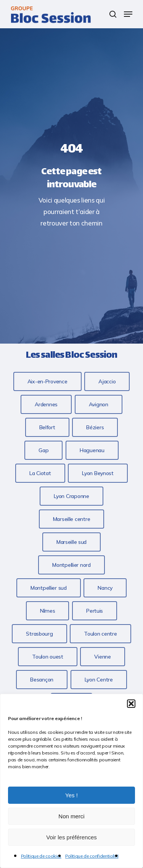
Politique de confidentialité (92, 856)
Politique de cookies (41, 856)
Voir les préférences (71, 837)
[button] (131, 704)
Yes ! (71, 795)
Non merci (71, 816)
